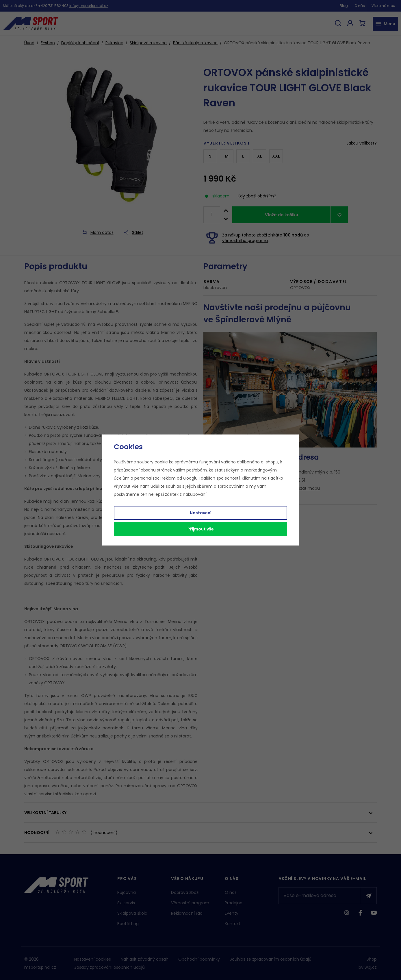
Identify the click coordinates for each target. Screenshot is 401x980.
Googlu (190, 478)
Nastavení (201, 513)
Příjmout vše (201, 529)
